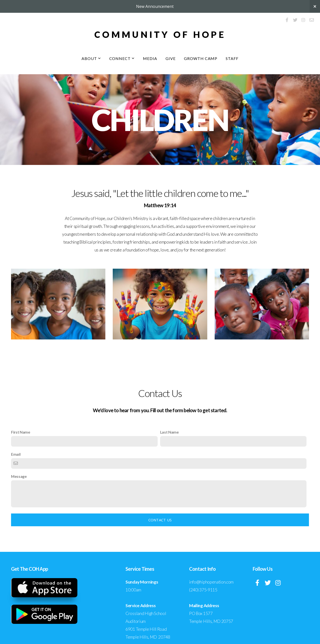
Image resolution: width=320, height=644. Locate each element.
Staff (232, 58)
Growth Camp (201, 58)
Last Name (169, 432)
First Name (21, 432)
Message (19, 476)
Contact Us (160, 520)
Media (150, 58)
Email (16, 454)
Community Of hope (160, 34)
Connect (122, 58)
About (91, 58)
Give (171, 58)
